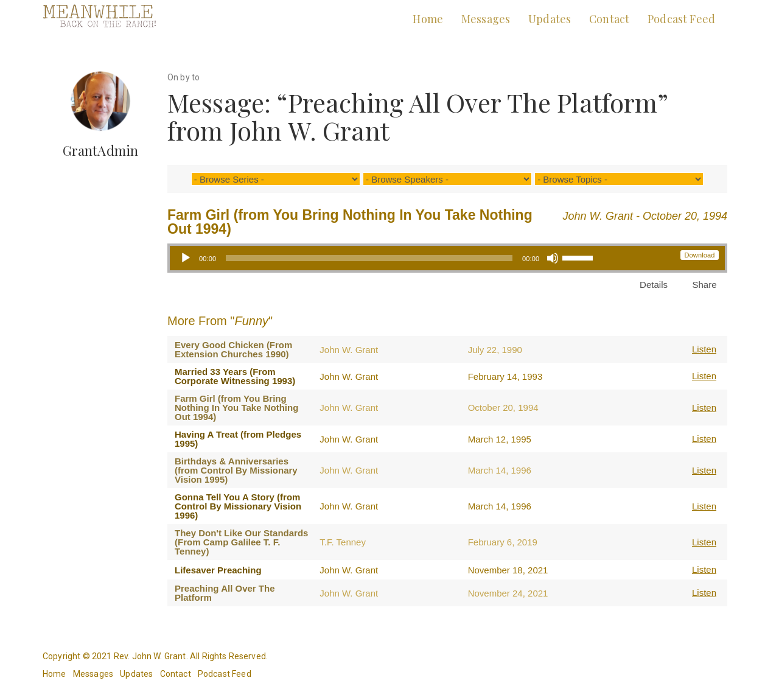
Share (704, 285)
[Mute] (553, 258)
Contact (609, 19)
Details (654, 285)
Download (699, 255)
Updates (550, 19)
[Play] (186, 258)
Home (428, 19)
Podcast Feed (681, 19)
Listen (704, 349)
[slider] (369, 258)
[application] (386, 258)
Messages (486, 19)
